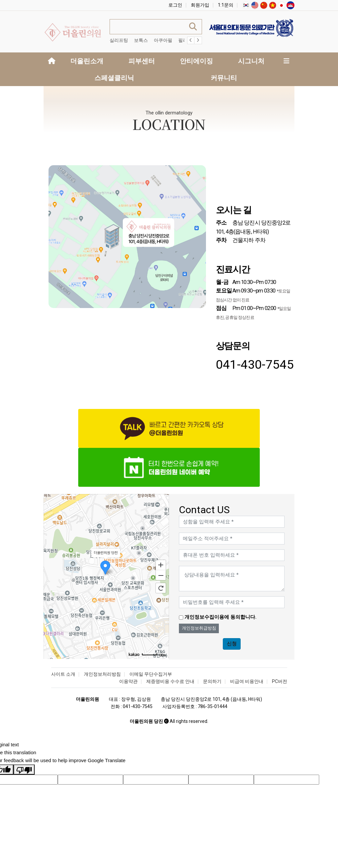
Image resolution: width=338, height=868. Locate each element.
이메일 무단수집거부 (151, 674)
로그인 (175, 5)
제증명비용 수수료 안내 (170, 681)
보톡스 (141, 40)
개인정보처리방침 (102, 674)
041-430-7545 (255, 364)
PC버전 (280, 681)
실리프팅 (119, 40)
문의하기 (212, 681)
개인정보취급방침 (199, 628)
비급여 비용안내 (247, 681)
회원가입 (200, 5)
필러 (183, 40)
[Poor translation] (24, 770)
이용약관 (128, 681)
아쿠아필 (163, 40)
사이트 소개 (63, 674)
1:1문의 (226, 5)
